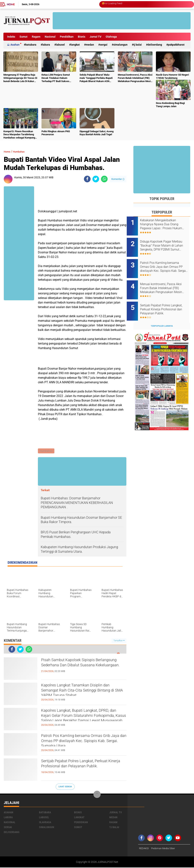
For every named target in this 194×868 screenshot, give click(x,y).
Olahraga (111, 37)
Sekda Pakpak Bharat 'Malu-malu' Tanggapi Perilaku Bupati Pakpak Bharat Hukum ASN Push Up (96, 78)
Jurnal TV (95, 37)
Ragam (36, 37)
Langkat (75, 45)
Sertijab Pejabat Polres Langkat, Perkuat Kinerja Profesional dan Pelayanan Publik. (84, 768)
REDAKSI (144, 849)
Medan (90, 45)
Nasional (50, 37)
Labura (46, 45)
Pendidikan (67, 37)
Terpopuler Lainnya (162, 316)
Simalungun (120, 45)
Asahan (15, 45)
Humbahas (22, 151)
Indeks (11, 37)
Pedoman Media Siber (165, 849)
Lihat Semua (65, 787)
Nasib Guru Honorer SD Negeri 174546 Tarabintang (172, 76)
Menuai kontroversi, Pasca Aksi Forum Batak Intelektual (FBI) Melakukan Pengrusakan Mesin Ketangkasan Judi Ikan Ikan (135, 78)
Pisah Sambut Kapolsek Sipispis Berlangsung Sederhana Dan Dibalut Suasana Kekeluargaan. (79, 667)
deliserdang (155, 45)
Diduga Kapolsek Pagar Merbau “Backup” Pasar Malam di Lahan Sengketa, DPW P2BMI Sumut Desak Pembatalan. (164, 243)
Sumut (23, 37)
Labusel (60, 45)
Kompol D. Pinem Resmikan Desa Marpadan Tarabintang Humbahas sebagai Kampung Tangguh (19, 135)
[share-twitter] (96, 179)
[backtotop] (97, 795)
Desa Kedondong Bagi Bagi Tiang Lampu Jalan (170, 105)
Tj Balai (138, 45)
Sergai (104, 45)
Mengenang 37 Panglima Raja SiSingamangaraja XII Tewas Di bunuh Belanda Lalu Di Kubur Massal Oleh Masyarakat (20, 78)
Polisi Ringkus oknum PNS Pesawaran (56, 133)
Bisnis (82, 37)
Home (11, 4)
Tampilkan (119, 641)
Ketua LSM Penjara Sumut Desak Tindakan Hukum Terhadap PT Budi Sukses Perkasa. (56, 78)
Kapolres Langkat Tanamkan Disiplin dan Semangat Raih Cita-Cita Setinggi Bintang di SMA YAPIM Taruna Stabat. (81, 693)
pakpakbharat (176, 45)
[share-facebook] (87, 179)
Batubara (31, 45)
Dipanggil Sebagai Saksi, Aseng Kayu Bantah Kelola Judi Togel (97, 133)
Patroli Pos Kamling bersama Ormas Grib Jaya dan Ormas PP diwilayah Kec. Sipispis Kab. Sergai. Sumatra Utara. (83, 743)
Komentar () (118, 179)
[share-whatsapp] (104, 179)
